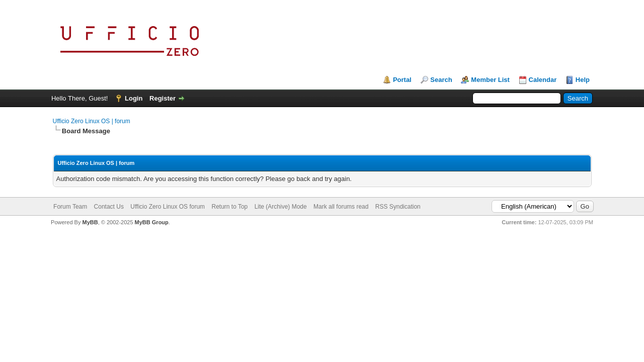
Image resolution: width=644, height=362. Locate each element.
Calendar (543, 80)
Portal (402, 80)
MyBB (90, 222)
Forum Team (70, 207)
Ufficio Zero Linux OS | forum (92, 121)
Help (583, 80)
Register (163, 98)
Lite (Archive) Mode (281, 207)
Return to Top (229, 207)
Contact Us (109, 207)
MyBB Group (152, 222)
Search (441, 80)
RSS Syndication (398, 207)
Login (134, 98)
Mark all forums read (341, 207)
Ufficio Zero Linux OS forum (168, 207)
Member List (490, 80)
